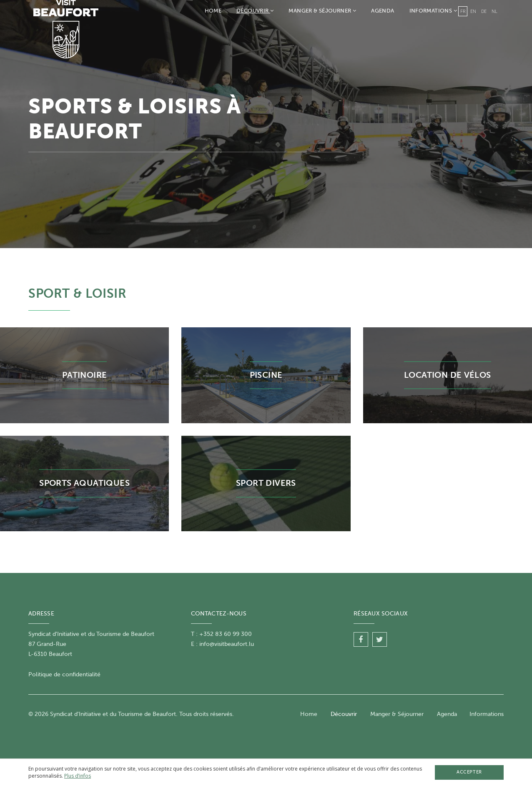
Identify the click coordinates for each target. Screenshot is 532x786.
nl (494, 11)
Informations (433, 11)
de (484, 11)
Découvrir (255, 11)
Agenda (383, 11)
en (473, 11)
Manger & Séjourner (322, 11)
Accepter (469, 772)
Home (213, 11)
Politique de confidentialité (64, 674)
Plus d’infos (78, 776)
